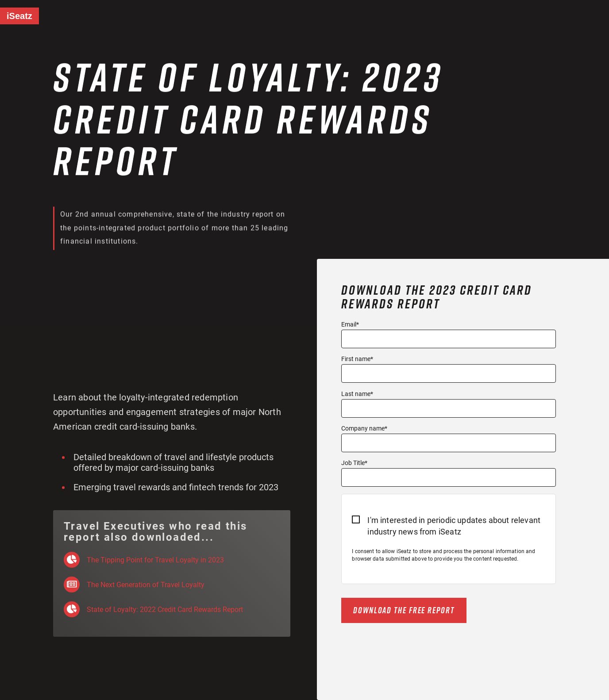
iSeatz (19, 16)
